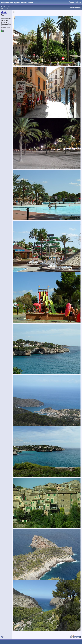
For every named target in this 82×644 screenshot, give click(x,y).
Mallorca (78, 2)
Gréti (4, 12)
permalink (77, 7)
